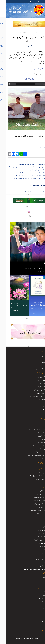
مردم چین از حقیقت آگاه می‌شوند (33, 510)
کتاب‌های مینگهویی (37, 599)
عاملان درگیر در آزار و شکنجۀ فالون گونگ (31, 455)
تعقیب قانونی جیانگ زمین (35, 514)
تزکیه (40, 520)
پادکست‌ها (16, 33)
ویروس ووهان (38, 459)
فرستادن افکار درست (36, 530)
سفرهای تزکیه (38, 550)
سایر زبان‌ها (37, 631)
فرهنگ (39, 573)
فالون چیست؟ (38, 366)
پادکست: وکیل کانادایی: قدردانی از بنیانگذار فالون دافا (31, 192)
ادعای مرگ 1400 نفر (36, 473)
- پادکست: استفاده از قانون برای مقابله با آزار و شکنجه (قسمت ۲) (27, 173)
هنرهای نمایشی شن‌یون (36, 393)
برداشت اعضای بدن (37, 436)
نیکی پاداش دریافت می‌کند (35, 501)
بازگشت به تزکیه (37, 534)
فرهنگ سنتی (38, 577)
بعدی (42, 189)
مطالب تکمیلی (24, 33)
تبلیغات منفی (37, 469)
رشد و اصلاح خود (37, 553)
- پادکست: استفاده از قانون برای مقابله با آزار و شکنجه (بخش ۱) (27, 176)
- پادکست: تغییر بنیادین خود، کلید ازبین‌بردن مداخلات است (28, 164)
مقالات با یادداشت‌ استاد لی (35, 559)
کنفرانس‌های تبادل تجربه (35, 556)
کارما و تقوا (38, 487)
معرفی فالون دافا (37, 356)
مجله (40, 605)
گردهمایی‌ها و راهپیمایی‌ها (35, 377)
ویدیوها (40, 592)
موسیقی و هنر (38, 581)
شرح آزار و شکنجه (37, 449)
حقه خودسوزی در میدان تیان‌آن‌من (33, 479)
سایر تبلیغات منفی (37, 483)
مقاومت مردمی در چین (36, 494)
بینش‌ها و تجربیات (37, 566)
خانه (30, 33)
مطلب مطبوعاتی (37, 410)
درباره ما (39, 614)
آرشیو (40, 625)
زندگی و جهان (38, 584)
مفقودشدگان (39, 439)
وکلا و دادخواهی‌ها (37, 491)
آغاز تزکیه (39, 527)
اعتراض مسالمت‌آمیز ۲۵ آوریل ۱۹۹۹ (32, 476)
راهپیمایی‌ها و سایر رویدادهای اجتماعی (32, 396)
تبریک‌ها (40, 403)
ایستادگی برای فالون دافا (36, 543)
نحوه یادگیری (38, 362)
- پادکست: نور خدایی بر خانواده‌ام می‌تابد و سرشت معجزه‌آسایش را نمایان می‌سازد (23, 167)
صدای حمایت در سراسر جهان (34, 497)
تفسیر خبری (39, 413)
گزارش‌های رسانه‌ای (37, 406)
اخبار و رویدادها (36, 373)
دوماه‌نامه (39, 608)
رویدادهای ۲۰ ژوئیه (37, 387)
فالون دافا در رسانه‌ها (37, 400)
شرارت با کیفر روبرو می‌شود (35, 504)
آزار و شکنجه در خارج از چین (34, 452)
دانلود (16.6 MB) (22, 79)
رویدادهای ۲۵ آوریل (37, 384)
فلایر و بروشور (38, 602)
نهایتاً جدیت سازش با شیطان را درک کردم (34, 185)
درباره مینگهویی (38, 622)
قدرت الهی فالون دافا (36, 537)
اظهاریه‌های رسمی (37, 507)
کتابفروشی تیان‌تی (35, 2)
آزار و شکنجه (37, 419)
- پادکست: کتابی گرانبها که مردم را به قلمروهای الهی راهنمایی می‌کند (25, 178)
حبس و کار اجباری (37, 442)
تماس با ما (39, 618)
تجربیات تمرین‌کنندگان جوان (34, 540)
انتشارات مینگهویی (23, 2)
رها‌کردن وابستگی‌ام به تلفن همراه (29, 69)
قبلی (43, 182)
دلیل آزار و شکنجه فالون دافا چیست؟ (32, 429)
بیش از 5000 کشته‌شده (36, 433)
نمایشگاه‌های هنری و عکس (35, 390)
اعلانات (40, 563)
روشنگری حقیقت (37, 546)
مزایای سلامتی (38, 359)
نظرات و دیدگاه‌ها (36, 463)
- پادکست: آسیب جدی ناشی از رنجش (34, 170)
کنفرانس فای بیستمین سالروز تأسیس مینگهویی (30, 569)
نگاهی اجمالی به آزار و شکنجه (34, 426)
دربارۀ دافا (38, 352)
